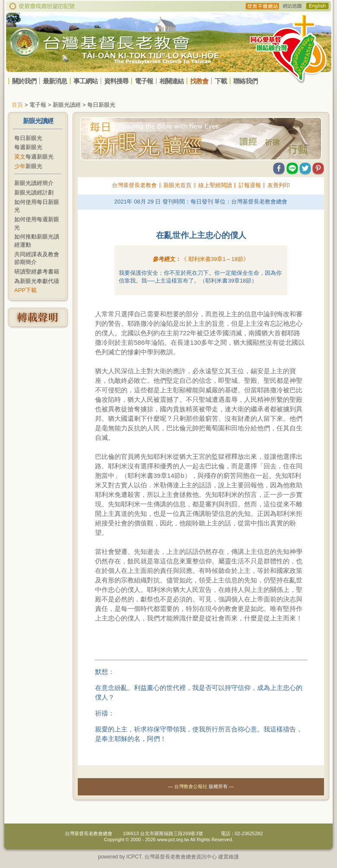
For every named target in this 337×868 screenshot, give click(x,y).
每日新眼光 (28, 138)
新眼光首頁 (177, 185)
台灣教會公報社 (191, 786)
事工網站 (86, 81)
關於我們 (24, 81)
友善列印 (279, 185)
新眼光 (28, 166)
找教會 (199, 81)
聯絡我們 (245, 81)
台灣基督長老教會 (134, 185)
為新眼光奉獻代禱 (37, 281)
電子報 (144, 81)
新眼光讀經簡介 (34, 183)
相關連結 (172, 81)
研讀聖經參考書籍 (37, 272)
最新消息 (55, 81)
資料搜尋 (116, 81)
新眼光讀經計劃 (34, 192)
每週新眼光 (28, 147)
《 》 (215, 259)
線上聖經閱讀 (215, 185)
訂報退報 (250, 185)
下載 (221, 81)
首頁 (17, 105)
